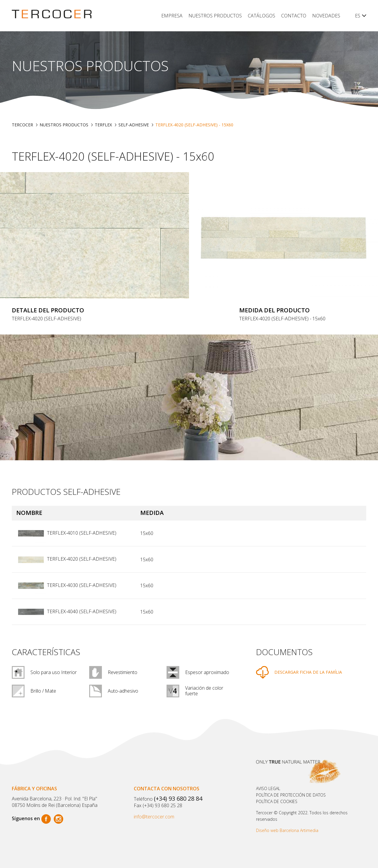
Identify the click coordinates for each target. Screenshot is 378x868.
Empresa (172, 16)
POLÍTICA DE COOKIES (277, 801)
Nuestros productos (215, 16)
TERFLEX (103, 125)
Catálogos (261, 16)
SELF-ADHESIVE (134, 125)
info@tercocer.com (154, 817)
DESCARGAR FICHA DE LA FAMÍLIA (308, 672)
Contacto (294, 16)
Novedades (326, 16)
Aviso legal (268, 788)
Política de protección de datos (291, 795)
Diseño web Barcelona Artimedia (287, 830)
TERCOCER (22, 125)
